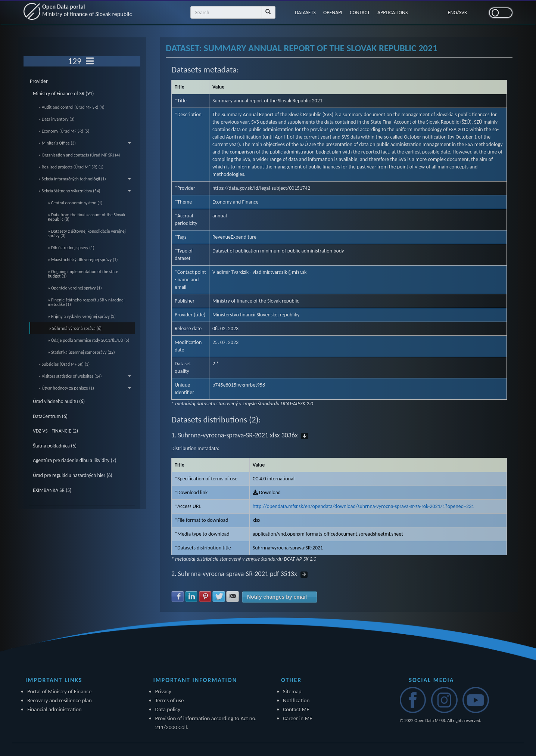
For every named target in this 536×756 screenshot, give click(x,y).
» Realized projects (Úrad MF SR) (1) (71, 167)
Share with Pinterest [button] (205, 597)
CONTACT (360, 13)
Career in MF (297, 718)
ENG (453, 13)
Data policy (168, 709)
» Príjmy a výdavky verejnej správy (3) (82, 316)
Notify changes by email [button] (277, 597)
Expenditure (244, 237)
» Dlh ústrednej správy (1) (71, 248)
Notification (296, 700)
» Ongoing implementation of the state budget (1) (83, 274)
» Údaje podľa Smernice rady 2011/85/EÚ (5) (88, 340)
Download (267, 492)
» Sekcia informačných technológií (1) (85, 179)
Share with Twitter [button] (219, 597)
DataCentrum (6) (50, 416)
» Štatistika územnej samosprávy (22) (81, 352)
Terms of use (170, 700)
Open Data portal (87, 10)
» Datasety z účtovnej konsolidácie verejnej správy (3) (87, 233)
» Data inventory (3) (57, 119)
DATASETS (305, 13)
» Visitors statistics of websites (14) (85, 376)
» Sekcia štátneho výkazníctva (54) (85, 191)
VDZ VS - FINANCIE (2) (55, 431)
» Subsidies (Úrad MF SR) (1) (64, 364)
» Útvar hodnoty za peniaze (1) (85, 388)
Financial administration (54, 709)
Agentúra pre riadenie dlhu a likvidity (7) (75, 460)
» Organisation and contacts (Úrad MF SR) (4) (79, 155)
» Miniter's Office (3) (85, 143)
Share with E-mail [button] (233, 597)
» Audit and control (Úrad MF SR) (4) (71, 107)
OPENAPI (333, 13)
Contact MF (296, 709)
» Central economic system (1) (75, 203)
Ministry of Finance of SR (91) (63, 94)
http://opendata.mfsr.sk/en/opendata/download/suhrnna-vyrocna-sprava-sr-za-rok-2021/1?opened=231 (364, 506)
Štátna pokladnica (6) (55, 446)
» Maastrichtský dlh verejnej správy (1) (83, 260)
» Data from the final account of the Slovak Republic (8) (86, 217)
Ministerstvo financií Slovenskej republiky (256, 315)
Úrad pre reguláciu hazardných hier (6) (73, 475)
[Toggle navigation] (90, 61)
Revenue (222, 237)
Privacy (163, 691)
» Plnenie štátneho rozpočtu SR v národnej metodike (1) (86, 302)
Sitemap (292, 691)
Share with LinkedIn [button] (191, 597)
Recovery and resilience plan (60, 700)
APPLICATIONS (393, 13)
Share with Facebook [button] (178, 597)
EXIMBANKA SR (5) (52, 490)
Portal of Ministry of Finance (59, 691)
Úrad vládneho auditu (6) (59, 401)
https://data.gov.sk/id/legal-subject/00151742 (261, 188)
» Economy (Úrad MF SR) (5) (64, 131)
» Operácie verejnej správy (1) (75, 288)
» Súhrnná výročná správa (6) (75, 328)
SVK (463, 13)
